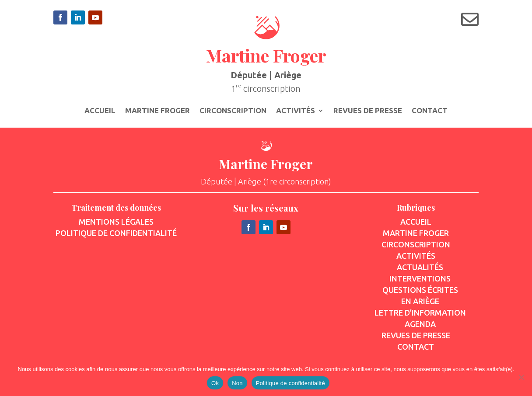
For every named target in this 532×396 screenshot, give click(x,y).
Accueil (100, 111)
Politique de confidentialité (290, 383)
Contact (430, 111)
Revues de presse (368, 111)
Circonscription (233, 111)
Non (237, 383)
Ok (215, 383)
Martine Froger (157, 111)
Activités (296, 111)
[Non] (521, 377)
